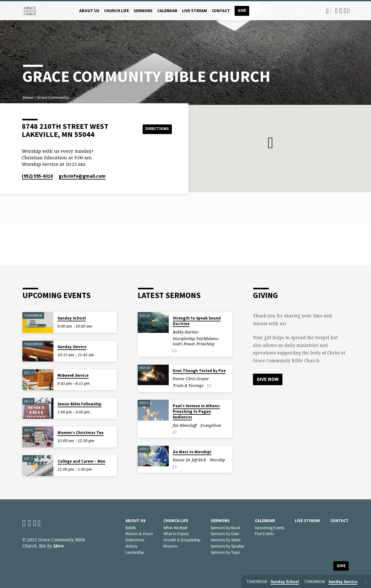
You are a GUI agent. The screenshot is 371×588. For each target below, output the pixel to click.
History (131, 546)
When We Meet (175, 528)
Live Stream (195, 11)
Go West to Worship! (192, 452)
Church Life (117, 11)
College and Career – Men (81, 461)
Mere (58, 546)
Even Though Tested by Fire (199, 371)
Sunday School (72, 318)
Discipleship (184, 339)
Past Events (264, 534)
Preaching (205, 344)
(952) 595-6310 (37, 176)
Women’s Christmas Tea (80, 433)
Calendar (167, 11)
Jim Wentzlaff (185, 425)
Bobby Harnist (186, 332)
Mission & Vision (139, 534)
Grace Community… (54, 98)
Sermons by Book (225, 528)
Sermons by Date (225, 534)
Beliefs (131, 528)
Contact (221, 11)
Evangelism (211, 425)
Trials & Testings (188, 386)
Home (28, 98)
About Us (89, 11)
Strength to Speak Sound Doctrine (197, 321)
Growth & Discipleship (182, 540)
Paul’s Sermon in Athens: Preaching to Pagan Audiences (196, 411)
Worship (217, 460)
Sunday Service (72, 347)
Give (242, 10)
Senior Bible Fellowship (80, 404)
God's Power (184, 344)
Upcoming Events (270, 528)
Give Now (268, 379)
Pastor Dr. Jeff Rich (189, 460)
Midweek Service (73, 375)
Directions (156, 129)
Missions (170, 546)
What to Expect (176, 534)
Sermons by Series (226, 540)
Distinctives (135, 540)
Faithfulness (207, 339)
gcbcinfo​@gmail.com (82, 176)
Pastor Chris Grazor (191, 379)
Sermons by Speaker (227, 546)
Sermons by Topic (226, 552)
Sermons (143, 11)
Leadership (135, 552)
